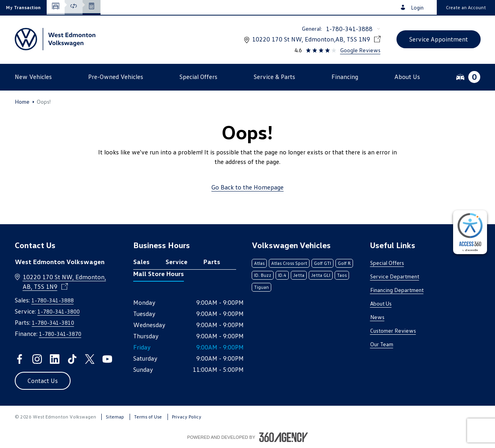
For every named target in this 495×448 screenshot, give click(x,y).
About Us (381, 303)
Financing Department (397, 290)
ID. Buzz (263, 275)
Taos (342, 275)
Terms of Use (148, 417)
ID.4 (282, 275)
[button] (23, 7)
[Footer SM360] (284, 437)
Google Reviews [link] (360, 50)
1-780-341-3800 (59, 311)
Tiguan (261, 287)
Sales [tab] (141, 262)
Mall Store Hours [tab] (159, 274)
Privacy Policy (187, 417)
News (377, 317)
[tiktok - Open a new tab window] (72, 359)
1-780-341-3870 (60, 334)
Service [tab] (177, 262)
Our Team (382, 344)
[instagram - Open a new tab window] (37, 359)
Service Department (395, 276)
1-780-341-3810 (53, 323)
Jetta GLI (321, 275)
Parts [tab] (212, 262)
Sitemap (115, 417)
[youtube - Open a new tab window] (107, 359)
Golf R (344, 263)
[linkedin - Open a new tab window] (55, 359)
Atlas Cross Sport (289, 263)
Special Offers (387, 263)
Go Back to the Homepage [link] (247, 187)
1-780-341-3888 (349, 29)
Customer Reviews (393, 331)
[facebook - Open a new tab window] (20, 359)
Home (22, 102)
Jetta (299, 275)
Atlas (259, 263)
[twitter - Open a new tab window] (90, 359)
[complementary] (470, 232)
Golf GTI (322, 263)
